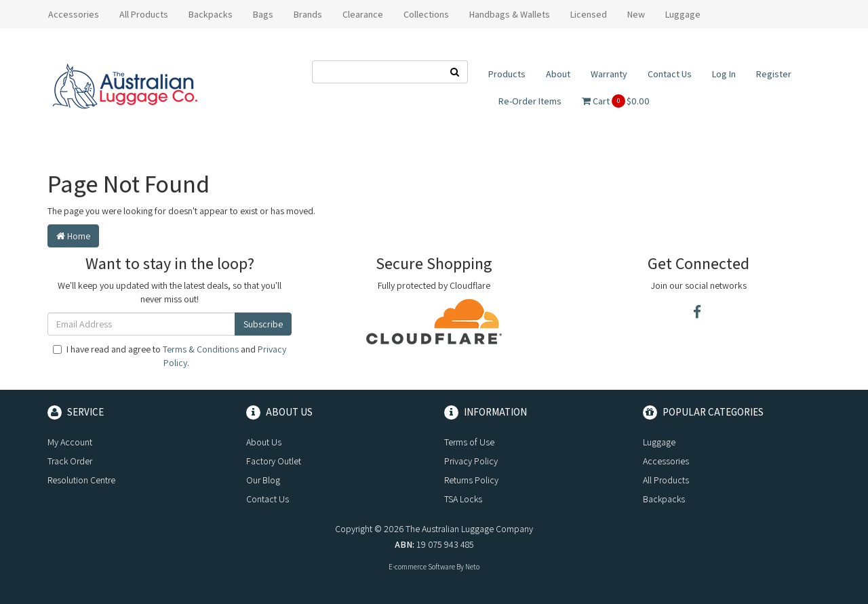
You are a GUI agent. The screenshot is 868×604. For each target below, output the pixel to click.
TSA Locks (463, 499)
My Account (70, 442)
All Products (144, 14)
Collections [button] (426, 14)
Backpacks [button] (211, 14)
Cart (616, 101)
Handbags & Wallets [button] (510, 14)
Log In (724, 74)
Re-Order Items (530, 101)
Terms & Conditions (201, 349)
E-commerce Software (422, 567)
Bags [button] (263, 14)
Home (73, 236)
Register (774, 74)
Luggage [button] (683, 14)
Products (507, 74)
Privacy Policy (471, 461)
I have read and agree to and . (170, 356)
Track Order (70, 461)
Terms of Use (469, 442)
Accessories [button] (74, 14)
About (558, 74)
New (636, 14)
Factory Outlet (274, 461)
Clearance (363, 14)
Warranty (609, 74)
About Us (264, 442)
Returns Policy (471, 480)
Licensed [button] (589, 14)
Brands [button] (308, 14)
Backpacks (664, 499)
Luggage (659, 442)
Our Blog (263, 480)
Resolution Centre (81, 480)
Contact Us (670, 74)
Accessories (666, 461)
